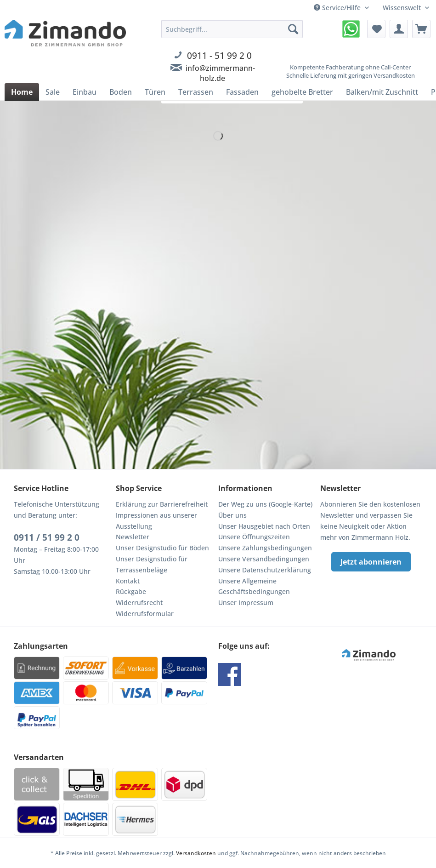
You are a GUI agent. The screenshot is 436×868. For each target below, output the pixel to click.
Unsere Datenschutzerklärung (265, 570)
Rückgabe (131, 591)
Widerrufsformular (145, 614)
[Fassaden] (242, 92)
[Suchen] (293, 29)
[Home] (22, 92)
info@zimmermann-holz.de (220, 73)
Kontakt (128, 581)
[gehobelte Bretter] (302, 92)
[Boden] (121, 92)
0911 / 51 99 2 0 (47, 537)
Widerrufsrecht (139, 602)
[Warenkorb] (421, 29)
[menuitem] (232, 62)
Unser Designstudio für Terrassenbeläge (152, 564)
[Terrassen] (196, 92)
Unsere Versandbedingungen (264, 559)
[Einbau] (85, 92)
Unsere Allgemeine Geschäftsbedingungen (254, 586)
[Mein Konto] (399, 29)
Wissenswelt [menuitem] (403, 8)
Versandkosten (196, 853)
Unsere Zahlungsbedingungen (265, 548)
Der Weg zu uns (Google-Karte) (265, 504)
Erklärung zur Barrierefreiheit (162, 504)
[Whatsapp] (351, 29)
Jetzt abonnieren (371, 562)
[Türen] (155, 92)
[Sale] (53, 92)
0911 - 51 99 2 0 (219, 55)
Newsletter (133, 537)
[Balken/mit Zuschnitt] (382, 92)
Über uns (232, 515)
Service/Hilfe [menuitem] (338, 8)
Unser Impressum (246, 602)
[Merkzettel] (376, 29)
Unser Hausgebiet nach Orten (264, 526)
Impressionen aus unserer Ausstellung (156, 521)
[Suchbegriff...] (232, 29)
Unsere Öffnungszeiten (254, 537)
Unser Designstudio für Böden (162, 548)
